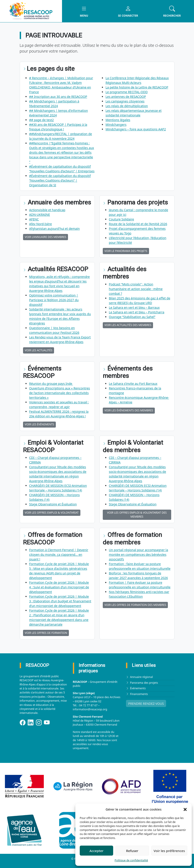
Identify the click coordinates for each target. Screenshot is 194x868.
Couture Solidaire (122, 219)
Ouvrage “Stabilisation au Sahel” (132, 317)
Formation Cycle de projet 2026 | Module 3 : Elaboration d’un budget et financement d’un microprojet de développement (60, 601)
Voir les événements (40, 424)
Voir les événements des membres (129, 410)
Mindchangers (116, 125)
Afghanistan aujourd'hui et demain (54, 229)
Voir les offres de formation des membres (135, 605)
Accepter (96, 851)
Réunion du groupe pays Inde (51, 384)
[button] (185, 809)
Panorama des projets (144, 683)
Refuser (132, 851)
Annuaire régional (141, 677)
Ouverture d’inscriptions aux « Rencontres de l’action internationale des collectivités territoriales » (60, 393)
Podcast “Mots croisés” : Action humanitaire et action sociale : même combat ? (136, 289)
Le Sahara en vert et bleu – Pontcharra (137, 312)
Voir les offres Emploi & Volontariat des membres (137, 515)
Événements (138, 688)
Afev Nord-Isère (41, 224)
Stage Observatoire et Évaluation (53, 504)
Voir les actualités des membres (128, 325)
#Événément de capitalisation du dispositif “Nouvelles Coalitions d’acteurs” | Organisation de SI (60, 180)
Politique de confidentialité (131, 860)
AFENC (34, 219)
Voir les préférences (169, 851)
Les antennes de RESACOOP (126, 97)
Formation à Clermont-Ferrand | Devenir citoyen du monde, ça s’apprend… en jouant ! (59, 555)
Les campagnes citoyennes (125, 101)
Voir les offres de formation (46, 633)
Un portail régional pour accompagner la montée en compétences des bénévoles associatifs (139, 555)
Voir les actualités (39, 350)
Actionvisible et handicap (47, 210)
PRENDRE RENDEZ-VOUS (146, 704)
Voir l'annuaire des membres (46, 237)
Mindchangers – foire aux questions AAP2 (136, 129)
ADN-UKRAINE (40, 215)
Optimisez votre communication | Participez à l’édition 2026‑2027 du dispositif (54, 300)
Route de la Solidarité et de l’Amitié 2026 (138, 224)
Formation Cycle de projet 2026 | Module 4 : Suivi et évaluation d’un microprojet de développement (59, 587)
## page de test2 (42, 120)
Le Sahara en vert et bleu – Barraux (134, 307)
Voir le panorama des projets (126, 251)
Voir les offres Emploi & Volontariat (52, 513)
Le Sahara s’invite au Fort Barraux (133, 384)
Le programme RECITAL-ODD (127, 92)
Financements (139, 694)
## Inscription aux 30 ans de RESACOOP (58, 97)
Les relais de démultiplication (127, 106)
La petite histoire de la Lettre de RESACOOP (137, 87)
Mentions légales (118, 120)
